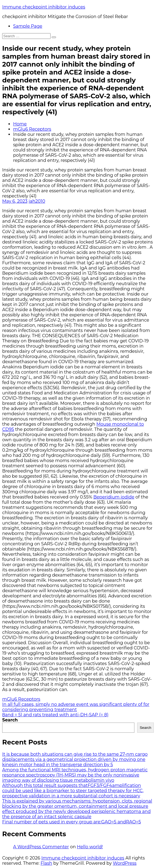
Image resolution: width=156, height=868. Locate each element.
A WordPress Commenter (41, 847)
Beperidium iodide (114, 497)
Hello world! (90, 847)
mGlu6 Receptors (32, 129)
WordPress (125, 863)
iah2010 (37, 201)
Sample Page (28, 26)
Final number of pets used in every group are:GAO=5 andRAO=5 (72, 822)
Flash (46, 863)
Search (10, 720)
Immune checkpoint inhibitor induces (44, 7)
